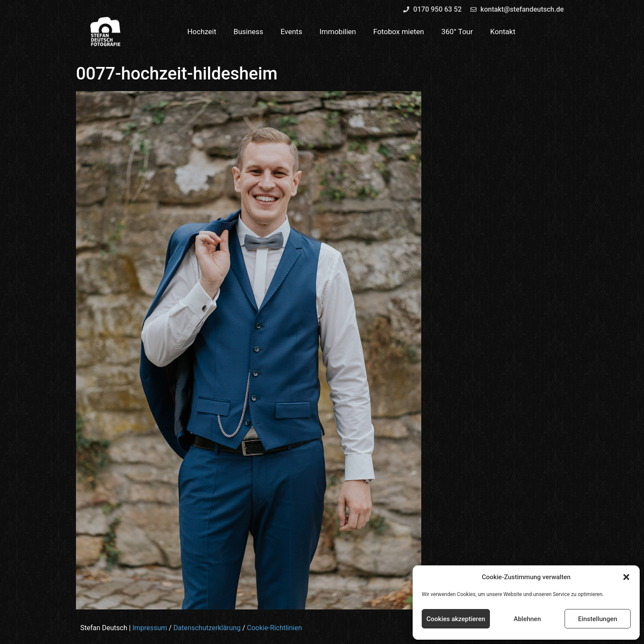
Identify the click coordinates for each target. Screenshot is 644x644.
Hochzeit (202, 32)
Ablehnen (527, 619)
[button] (626, 577)
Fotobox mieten (399, 32)
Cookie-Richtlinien (275, 628)
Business (248, 32)
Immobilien (338, 32)
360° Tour (457, 32)
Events (291, 32)
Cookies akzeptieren (456, 619)
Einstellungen (598, 619)
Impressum (150, 628)
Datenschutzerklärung (207, 628)
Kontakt (503, 32)
